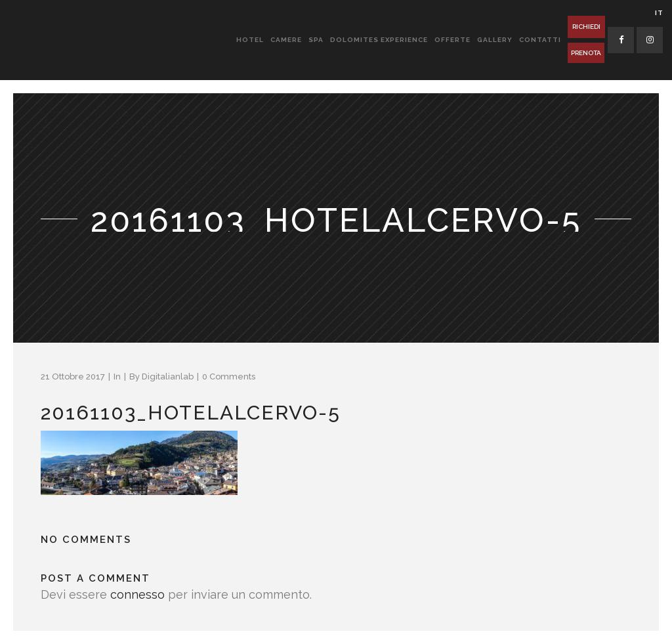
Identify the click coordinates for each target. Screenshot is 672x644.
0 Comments (229, 376)
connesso (137, 594)
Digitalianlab (168, 376)
